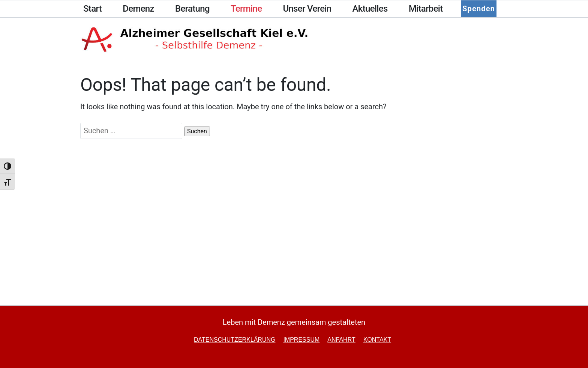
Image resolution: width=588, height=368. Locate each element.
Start (92, 9)
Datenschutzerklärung (235, 340)
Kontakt (377, 340)
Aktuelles (370, 9)
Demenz (138, 9)
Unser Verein (307, 9)
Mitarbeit (426, 9)
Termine (246, 9)
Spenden (478, 9)
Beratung (192, 9)
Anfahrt (341, 340)
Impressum (301, 340)
